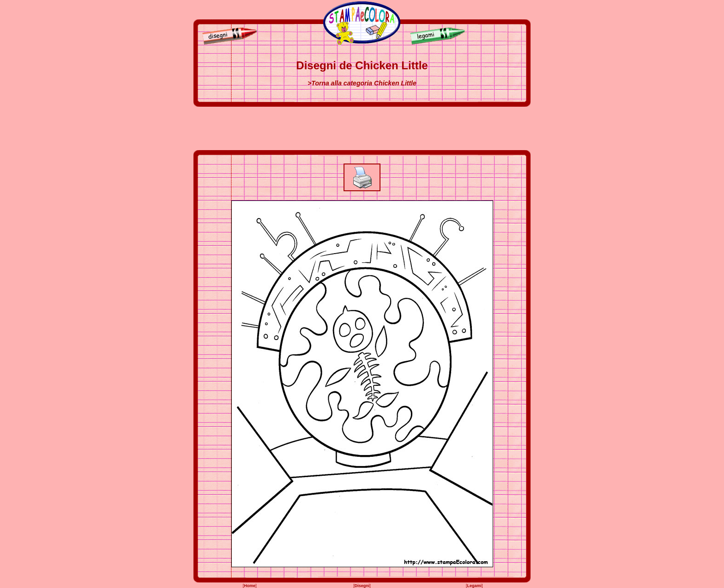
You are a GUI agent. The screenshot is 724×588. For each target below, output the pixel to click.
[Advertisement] (362, 128)
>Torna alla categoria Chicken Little (362, 83)
